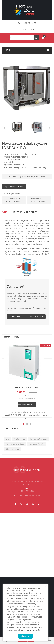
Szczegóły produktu (25, 212)
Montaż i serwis (20, 439)
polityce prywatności (31, 630)
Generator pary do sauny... (27, 388)
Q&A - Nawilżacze (12, 449)
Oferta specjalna (12, 337)
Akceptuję (25, 636)
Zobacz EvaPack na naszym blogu (26, 317)
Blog (8, 439)
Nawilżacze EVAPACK (37, 444)
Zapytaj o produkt (14, 187)
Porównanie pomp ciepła (15, 444)
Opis (5, 212)
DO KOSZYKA (27, 404)
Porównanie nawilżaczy (39, 439)
